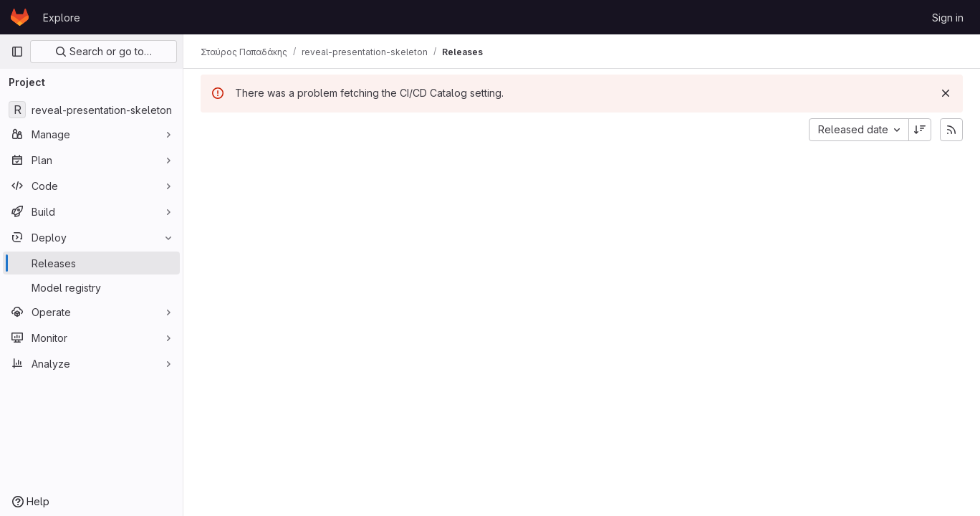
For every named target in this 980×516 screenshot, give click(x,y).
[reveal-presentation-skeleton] (91, 110)
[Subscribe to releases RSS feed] (951, 130)
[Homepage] (20, 17)
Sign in (948, 18)
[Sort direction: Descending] (920, 130)
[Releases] (91, 263)
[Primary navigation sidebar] (17, 52)
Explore (62, 18)
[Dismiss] (946, 93)
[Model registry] (91, 287)
